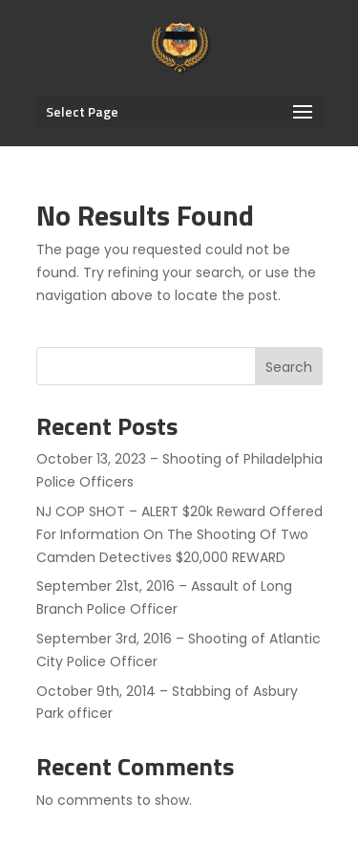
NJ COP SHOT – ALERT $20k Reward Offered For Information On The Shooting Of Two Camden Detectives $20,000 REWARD (179, 534)
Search (289, 367)
